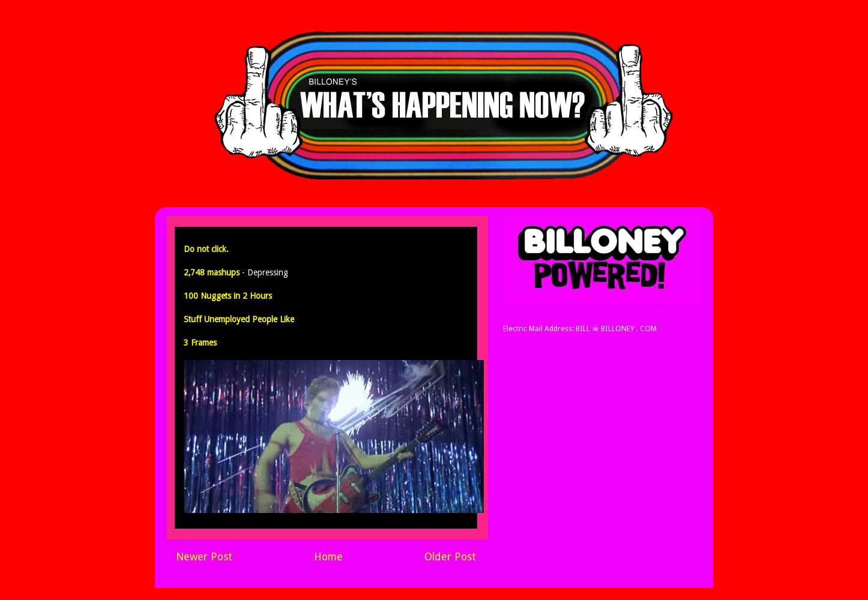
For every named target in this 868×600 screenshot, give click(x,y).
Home (328, 557)
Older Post (450, 557)
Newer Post (204, 557)
